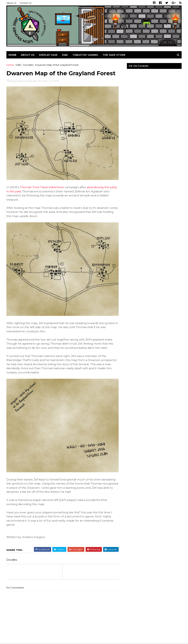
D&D (65, 55)
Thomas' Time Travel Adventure (42, 187)
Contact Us (26, 3)
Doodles (28, 65)
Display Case (48, 55)
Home (13, 55)
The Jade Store (114, 55)
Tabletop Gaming (85, 55)
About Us (11, 3)
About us (28, 55)
